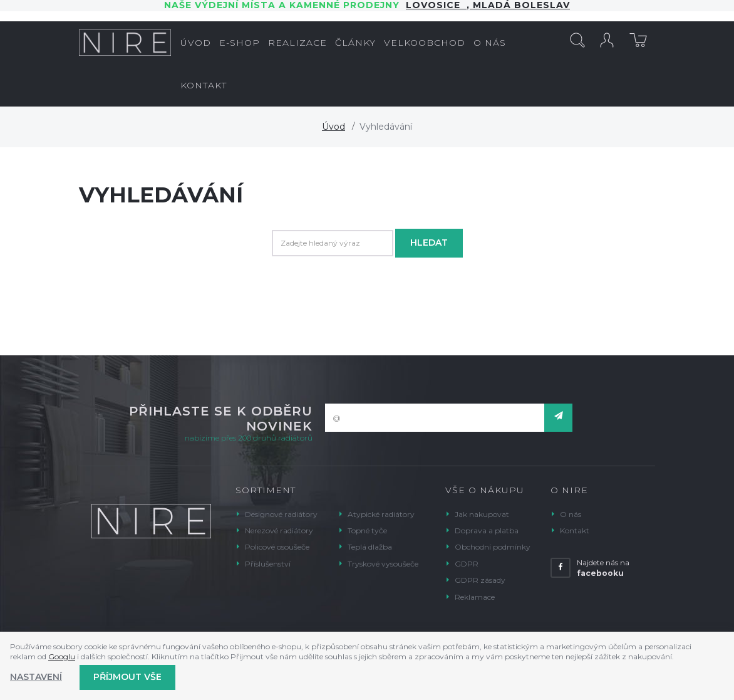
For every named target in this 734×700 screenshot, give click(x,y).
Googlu (62, 656)
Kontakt (575, 530)
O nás (571, 514)
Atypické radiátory (381, 514)
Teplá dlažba (370, 547)
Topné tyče (367, 530)
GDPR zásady (480, 580)
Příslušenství (268, 564)
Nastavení (36, 677)
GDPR (467, 564)
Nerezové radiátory (279, 530)
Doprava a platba (487, 530)
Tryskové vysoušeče (383, 564)
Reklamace (475, 597)
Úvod (333, 127)
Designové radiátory (281, 514)
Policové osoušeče (277, 547)
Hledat (429, 243)
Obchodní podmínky (493, 547)
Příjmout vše (127, 677)
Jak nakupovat (482, 514)
